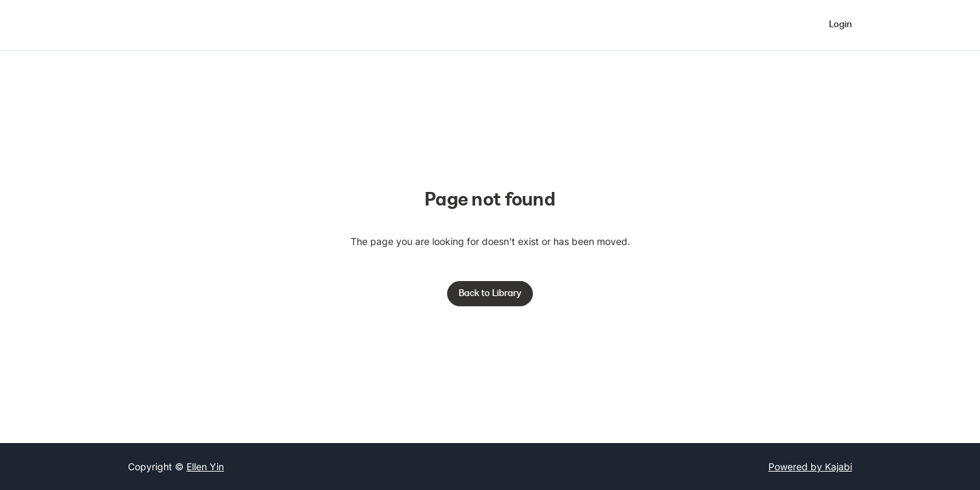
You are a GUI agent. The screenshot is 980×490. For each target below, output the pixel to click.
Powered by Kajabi (810, 467)
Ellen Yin (205, 467)
